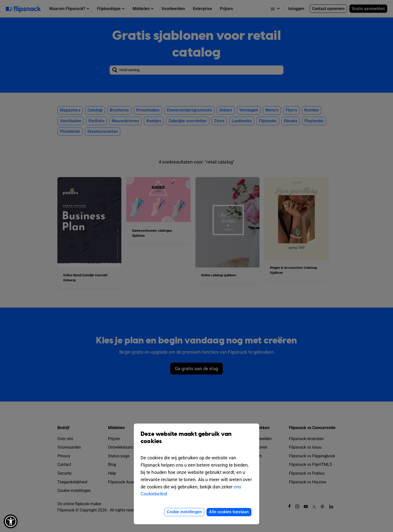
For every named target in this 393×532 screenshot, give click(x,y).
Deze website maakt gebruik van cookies (197, 441)
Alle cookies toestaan (229, 512)
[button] (11, 521)
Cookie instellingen (184, 512)
